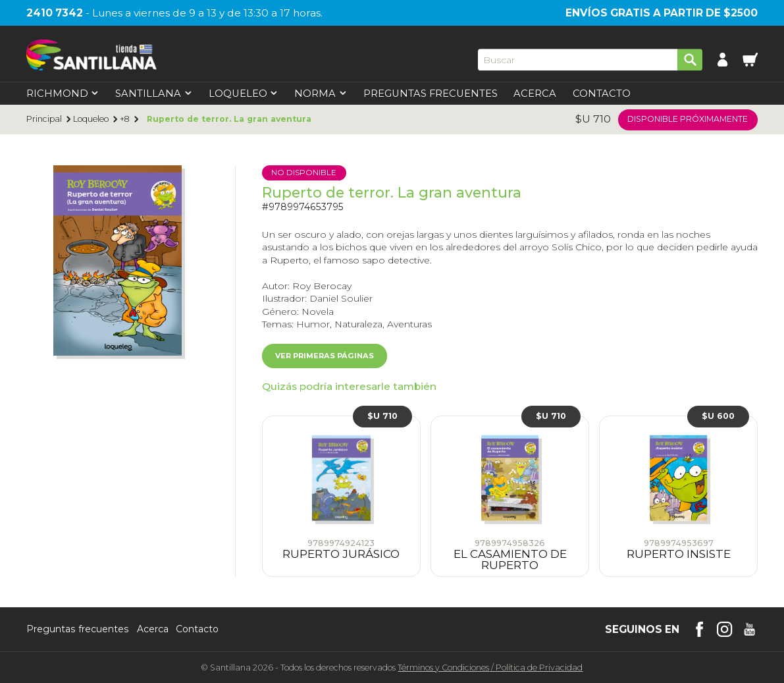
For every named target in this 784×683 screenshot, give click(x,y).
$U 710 (382, 416)
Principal (44, 119)
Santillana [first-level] (154, 94)
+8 (125, 119)
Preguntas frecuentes (78, 630)
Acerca (535, 94)
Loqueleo (91, 119)
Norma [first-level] (321, 94)
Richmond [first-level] (63, 94)
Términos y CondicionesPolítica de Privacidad (490, 668)
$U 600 (718, 416)
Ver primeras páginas (325, 356)
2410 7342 (55, 13)
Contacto (602, 94)
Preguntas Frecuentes (431, 94)
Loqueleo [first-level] (244, 94)
